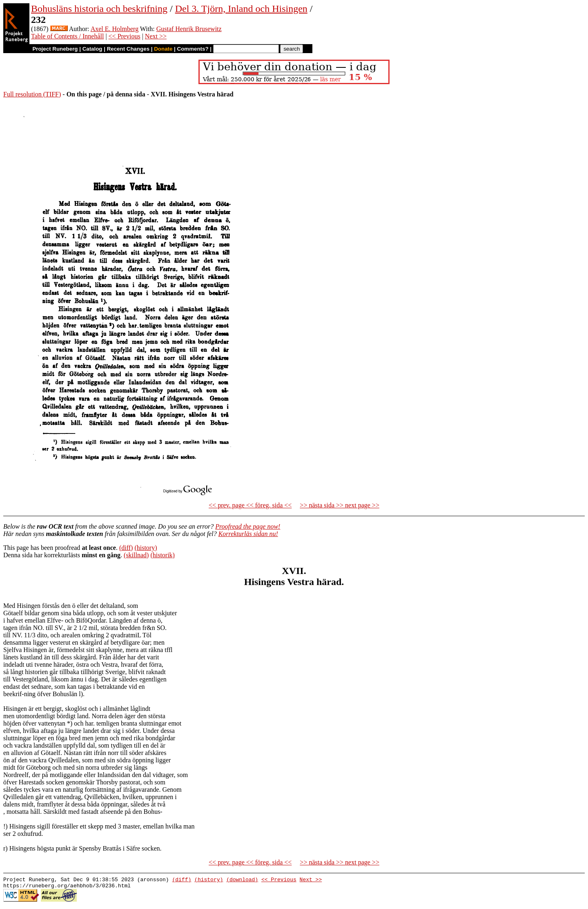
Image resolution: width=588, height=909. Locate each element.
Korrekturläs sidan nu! (248, 534)
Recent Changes (128, 49)
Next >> (156, 36)
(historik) (163, 555)
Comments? (193, 49)
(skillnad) (136, 555)
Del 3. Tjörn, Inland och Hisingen (241, 9)
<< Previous (125, 36)
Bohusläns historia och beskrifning (99, 9)
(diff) (126, 548)
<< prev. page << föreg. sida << (250, 505)
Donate (163, 49)
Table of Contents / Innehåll (67, 36)
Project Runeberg (55, 49)
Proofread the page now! (248, 526)
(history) (146, 548)
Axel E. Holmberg (115, 29)
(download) (242, 880)
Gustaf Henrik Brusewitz (189, 29)
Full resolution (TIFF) (32, 94)
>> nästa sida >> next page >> (340, 505)
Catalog (92, 49)
